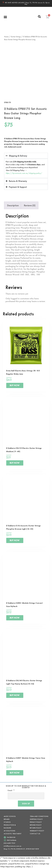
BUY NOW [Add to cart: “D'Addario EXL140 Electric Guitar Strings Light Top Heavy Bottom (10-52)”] (15, 695)
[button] (5, 17)
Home (6, 37)
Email (10, 790)
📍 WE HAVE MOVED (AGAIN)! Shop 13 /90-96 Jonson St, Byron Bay (26, 3)
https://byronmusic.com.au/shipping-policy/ (24, 173)
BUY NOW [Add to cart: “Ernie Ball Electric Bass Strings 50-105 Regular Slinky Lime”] (15, 385)
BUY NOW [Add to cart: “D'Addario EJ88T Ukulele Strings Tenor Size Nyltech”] (15, 773)
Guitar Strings (16, 37)
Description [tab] (13, 205)
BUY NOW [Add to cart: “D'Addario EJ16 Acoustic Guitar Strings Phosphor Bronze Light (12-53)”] (15, 540)
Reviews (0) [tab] (30, 205)
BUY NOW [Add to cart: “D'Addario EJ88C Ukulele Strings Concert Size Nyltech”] (15, 618)
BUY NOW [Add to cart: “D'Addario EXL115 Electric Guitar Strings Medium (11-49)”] (15, 463)
